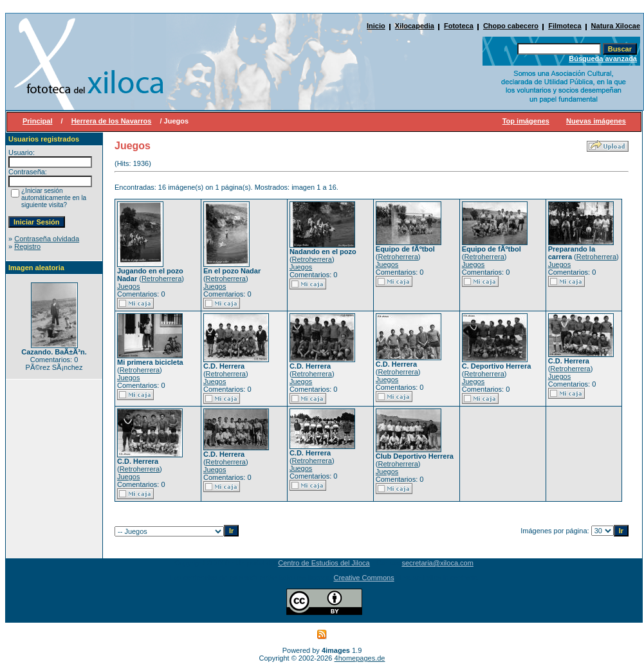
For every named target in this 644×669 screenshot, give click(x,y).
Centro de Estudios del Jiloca (324, 563)
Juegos (128, 286)
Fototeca (459, 26)
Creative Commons (364, 578)
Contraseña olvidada (47, 239)
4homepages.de (360, 658)
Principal (37, 121)
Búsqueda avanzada (603, 59)
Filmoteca (565, 26)
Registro (27, 246)
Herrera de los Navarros (112, 121)
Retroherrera (161, 279)
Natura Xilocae (616, 26)
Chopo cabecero (511, 26)
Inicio (376, 26)
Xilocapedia (415, 26)
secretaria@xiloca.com (437, 563)
